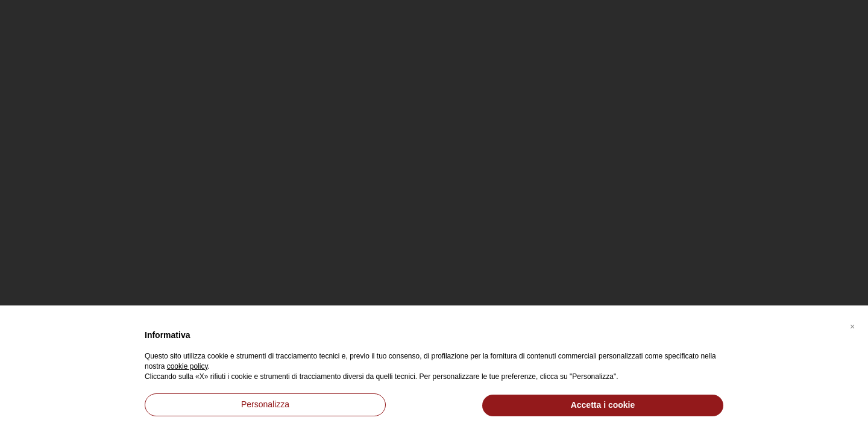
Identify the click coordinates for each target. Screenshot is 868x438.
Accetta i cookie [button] (603, 405)
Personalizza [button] (265, 404)
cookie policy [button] (187, 366)
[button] (852, 325)
